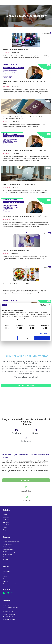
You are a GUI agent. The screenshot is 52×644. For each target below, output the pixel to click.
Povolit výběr (26, 338)
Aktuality (44, 33)
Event (49, 65)
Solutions (7, 510)
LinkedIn (36, 433)
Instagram (26, 441)
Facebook (16, 433)
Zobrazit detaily (43, 333)
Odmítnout (10, 338)
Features (7, 537)
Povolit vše (42, 338)
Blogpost (48, 33)
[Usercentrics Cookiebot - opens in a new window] (40, 305)
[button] (26, 385)
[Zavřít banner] (50, 305)
